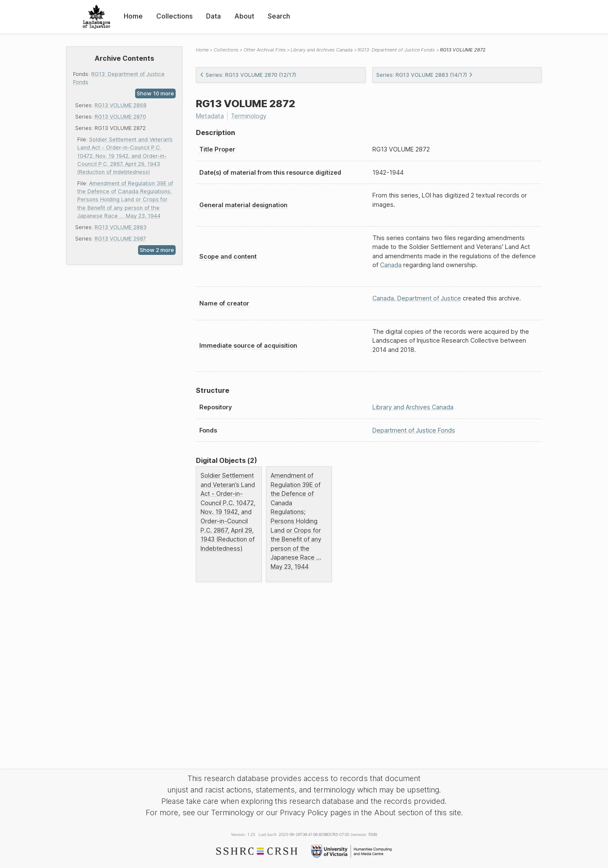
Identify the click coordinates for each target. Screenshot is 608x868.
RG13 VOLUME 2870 (120, 117)
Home (133, 16)
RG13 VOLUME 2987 (120, 239)
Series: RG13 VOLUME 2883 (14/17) (425, 75)
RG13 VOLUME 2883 (121, 227)
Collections (174, 16)
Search (279, 16)
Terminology (249, 116)
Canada (391, 265)
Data (213, 16)
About (244, 16)
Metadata (210, 116)
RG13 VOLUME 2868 (121, 105)
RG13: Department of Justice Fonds (396, 50)
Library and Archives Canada (322, 50)
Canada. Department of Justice (417, 298)
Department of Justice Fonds (414, 430)
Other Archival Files (265, 50)
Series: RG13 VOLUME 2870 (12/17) (248, 75)
